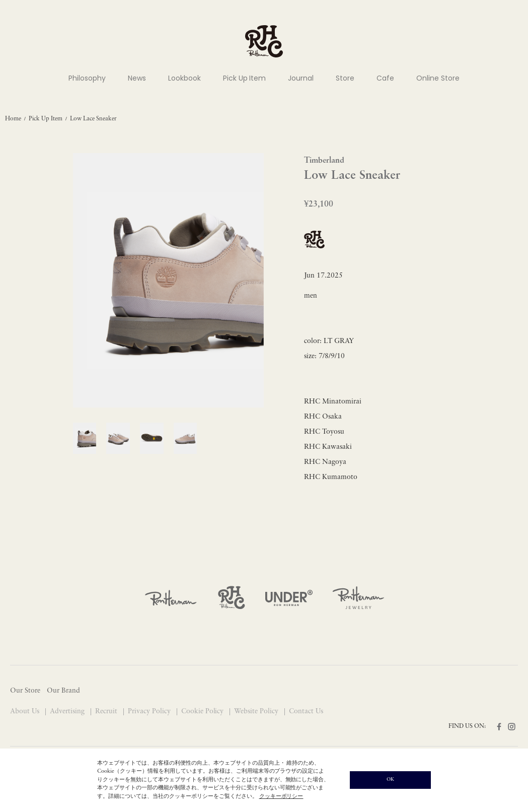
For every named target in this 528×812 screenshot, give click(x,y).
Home (13, 119)
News (137, 78)
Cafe (385, 78)
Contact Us (306, 712)
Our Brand (63, 691)
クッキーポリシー (281, 797)
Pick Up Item (245, 78)
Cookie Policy (204, 712)
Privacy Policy (150, 712)
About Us (26, 712)
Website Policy (257, 712)
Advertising (68, 712)
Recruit (107, 712)
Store (345, 78)
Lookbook (184, 78)
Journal (301, 78)
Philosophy (87, 78)
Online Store (438, 78)
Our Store (25, 691)
